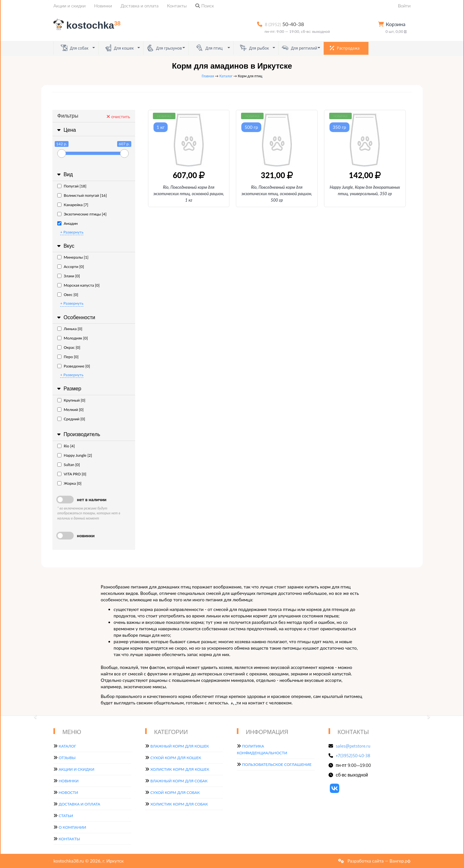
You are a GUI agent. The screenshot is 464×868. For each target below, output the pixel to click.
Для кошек (119, 48)
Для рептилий (300, 48)
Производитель (78, 434)
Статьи (66, 816)
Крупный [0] (71, 400)
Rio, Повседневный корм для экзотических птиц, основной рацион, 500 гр (277, 194)
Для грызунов (164, 48)
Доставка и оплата (140, 6)
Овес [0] (68, 295)
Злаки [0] (69, 276)
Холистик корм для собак (179, 804)
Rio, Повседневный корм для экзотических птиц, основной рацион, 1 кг (189, 194)
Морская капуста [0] (78, 285)
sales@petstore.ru (353, 746)
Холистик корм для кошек (180, 769)
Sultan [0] (69, 465)
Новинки (103, 6)
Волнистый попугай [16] (82, 195)
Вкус (65, 246)
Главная (208, 76)
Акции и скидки (70, 6)
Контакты (177, 6)
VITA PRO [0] (72, 474)
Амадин (68, 223)
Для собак (75, 48)
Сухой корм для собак (175, 792)
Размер (68, 389)
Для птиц (209, 48)
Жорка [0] (69, 483)
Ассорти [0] (71, 267)
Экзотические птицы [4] (82, 214)
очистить (118, 116)
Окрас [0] (69, 347)
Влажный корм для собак (179, 781)
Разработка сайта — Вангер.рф (378, 861)
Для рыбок (255, 48)
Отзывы (67, 758)
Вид (64, 174)
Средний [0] (71, 419)
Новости (68, 792)
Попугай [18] (72, 186)
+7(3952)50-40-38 (353, 756)
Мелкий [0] (70, 410)
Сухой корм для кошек (176, 758)
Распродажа (345, 48)
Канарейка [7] (73, 205)
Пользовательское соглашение (277, 764)
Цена (66, 130)
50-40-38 (284, 24)
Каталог (226, 76)
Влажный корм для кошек (180, 746)
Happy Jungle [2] (75, 455)
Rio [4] (66, 446)
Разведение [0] (74, 366)
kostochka (88, 25)
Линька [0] (70, 329)
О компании (72, 827)
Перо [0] (68, 357)
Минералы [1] (73, 257)
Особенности (75, 317)
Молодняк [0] (73, 338)
